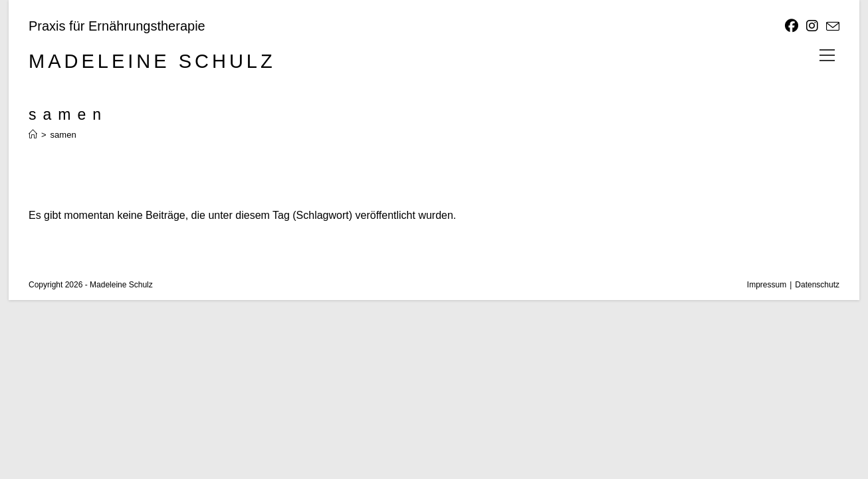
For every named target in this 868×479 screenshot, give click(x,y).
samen (63, 135)
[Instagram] (812, 26)
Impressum (767, 285)
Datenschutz (817, 285)
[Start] (33, 135)
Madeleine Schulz (152, 61)
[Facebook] (792, 26)
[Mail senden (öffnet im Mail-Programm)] (831, 27)
